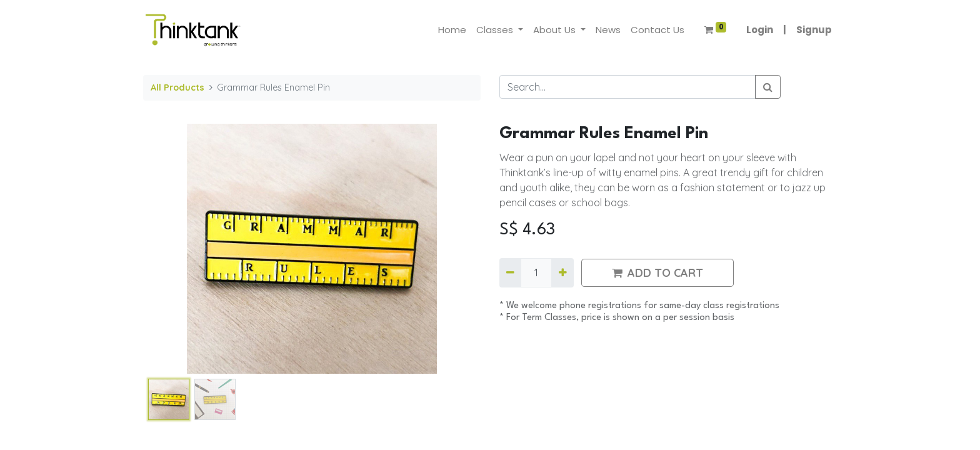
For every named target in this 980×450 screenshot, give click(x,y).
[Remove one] (510, 272)
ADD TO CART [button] (657, 273)
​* (503, 306)
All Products (177, 87)
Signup (814, 30)
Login (760, 30)
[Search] (768, 87)
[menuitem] (452, 30)
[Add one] (562, 272)
